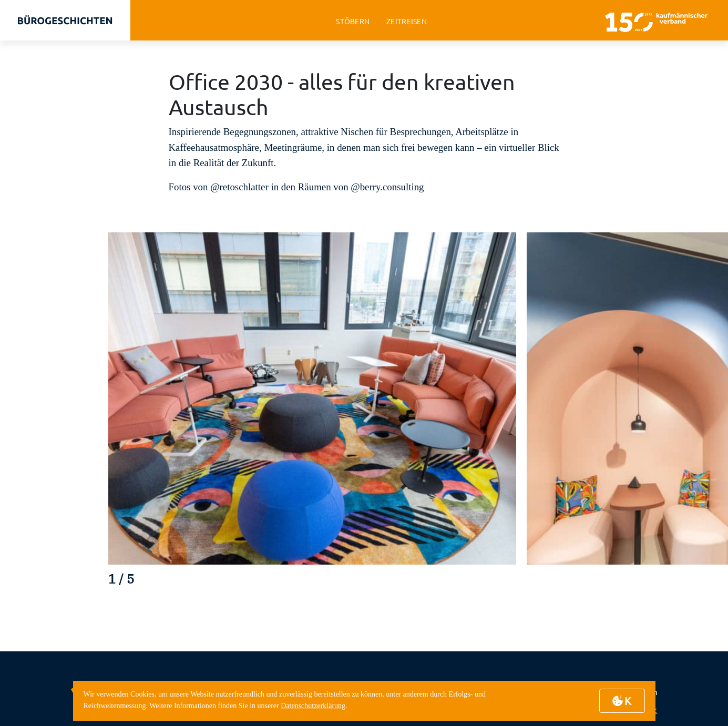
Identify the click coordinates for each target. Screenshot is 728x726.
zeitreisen (407, 21)
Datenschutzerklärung (313, 706)
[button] (667, 582)
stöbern (353, 21)
